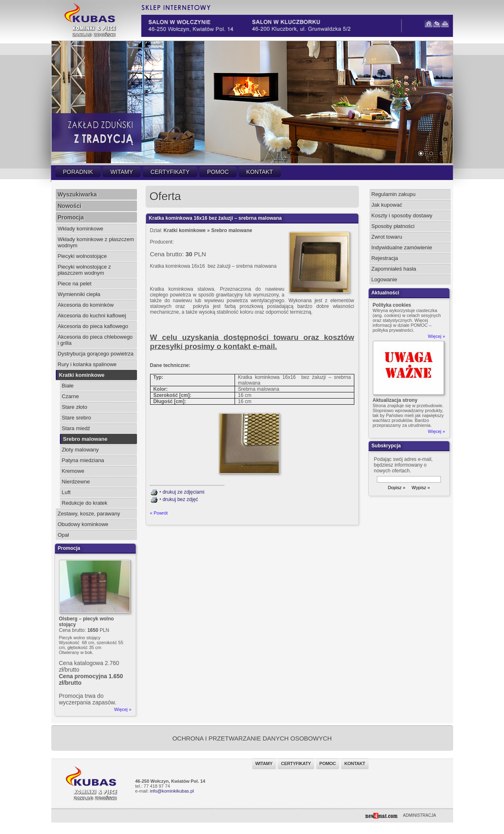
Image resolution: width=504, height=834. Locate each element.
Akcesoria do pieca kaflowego (93, 326)
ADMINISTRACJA (420, 815)
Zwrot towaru (387, 237)
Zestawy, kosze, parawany (89, 514)
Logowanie (384, 279)
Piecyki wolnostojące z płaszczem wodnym (84, 270)
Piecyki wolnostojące (82, 256)
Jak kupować (387, 205)
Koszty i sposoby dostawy (402, 215)
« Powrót (159, 513)
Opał (63, 535)
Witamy (122, 172)
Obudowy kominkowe (83, 524)
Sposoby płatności (393, 226)
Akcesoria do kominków (86, 305)
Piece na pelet (75, 284)
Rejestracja (385, 258)
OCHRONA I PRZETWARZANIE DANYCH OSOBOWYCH (252, 738)
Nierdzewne (76, 482)
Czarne (71, 396)
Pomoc (218, 172)
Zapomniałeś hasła (394, 269)
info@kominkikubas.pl (172, 791)
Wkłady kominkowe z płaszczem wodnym (96, 242)
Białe (68, 386)
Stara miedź (76, 428)
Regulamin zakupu (394, 194)
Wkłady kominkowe (81, 229)
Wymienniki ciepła (79, 294)
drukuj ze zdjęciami (183, 492)
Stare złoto (75, 407)
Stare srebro (77, 418)
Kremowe (73, 471)
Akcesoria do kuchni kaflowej (92, 316)
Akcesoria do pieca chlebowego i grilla (95, 340)
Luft (66, 492)
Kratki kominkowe (82, 375)
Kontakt (260, 172)
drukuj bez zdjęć (180, 499)
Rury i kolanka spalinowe (87, 364)
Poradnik (78, 172)
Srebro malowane (85, 439)
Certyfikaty (170, 172)
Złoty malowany (80, 450)
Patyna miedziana (83, 460)
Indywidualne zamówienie (402, 247)
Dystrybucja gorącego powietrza (96, 354)
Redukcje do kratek (85, 503)
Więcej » (123, 709)
